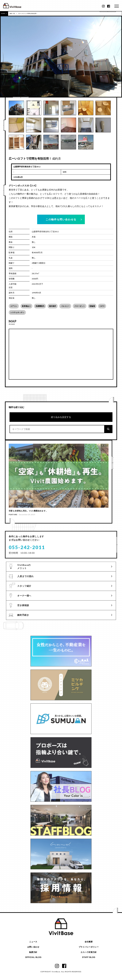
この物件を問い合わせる (61, 219)
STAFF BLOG (89, 957)
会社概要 (89, 942)
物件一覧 (12, 13)
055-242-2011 (27, 550)
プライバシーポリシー (89, 947)
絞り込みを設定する (61, 417)
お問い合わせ (33, 947)
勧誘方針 (33, 952)
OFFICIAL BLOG (33, 957)
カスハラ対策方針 (89, 952)
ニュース (33, 942)
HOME (4, 13)
